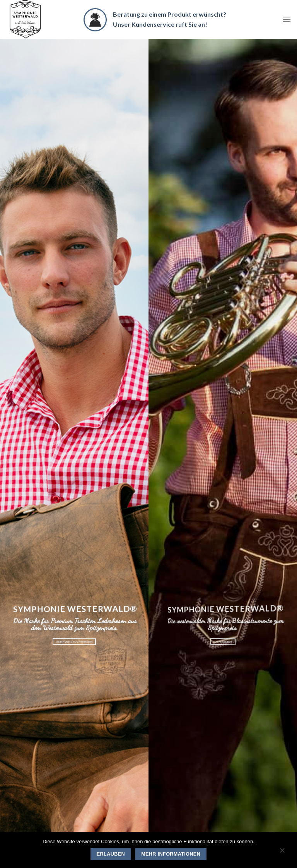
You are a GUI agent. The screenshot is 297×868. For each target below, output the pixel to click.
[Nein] (282, 852)
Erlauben (111, 854)
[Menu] (287, 19)
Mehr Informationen (171, 854)
